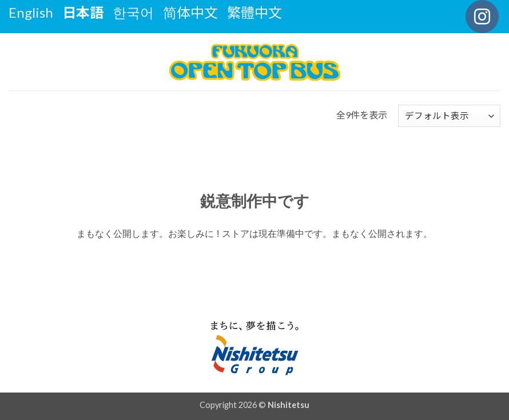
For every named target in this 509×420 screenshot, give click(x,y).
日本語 (83, 12)
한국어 (133, 12)
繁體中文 (254, 12)
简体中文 (190, 12)
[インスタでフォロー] (482, 17)
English (31, 12)
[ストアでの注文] (449, 116)
